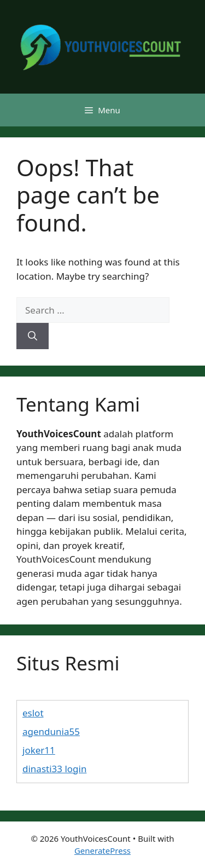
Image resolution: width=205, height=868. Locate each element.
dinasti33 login (54, 769)
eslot (33, 713)
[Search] (33, 336)
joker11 (39, 750)
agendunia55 (51, 731)
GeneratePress (102, 850)
